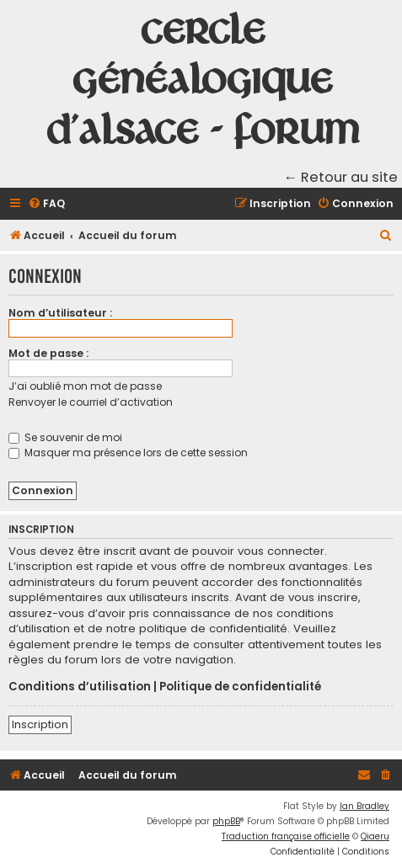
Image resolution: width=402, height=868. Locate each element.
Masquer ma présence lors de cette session (128, 453)
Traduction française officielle (286, 836)
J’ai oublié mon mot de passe (85, 386)
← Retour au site (341, 177)
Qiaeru (375, 836)
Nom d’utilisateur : (60, 313)
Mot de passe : (48, 353)
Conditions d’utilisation (80, 687)
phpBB (226, 821)
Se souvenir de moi (65, 437)
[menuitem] (46, 204)
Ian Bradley (364, 806)
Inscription (40, 724)
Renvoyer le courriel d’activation (91, 402)
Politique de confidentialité (240, 687)
